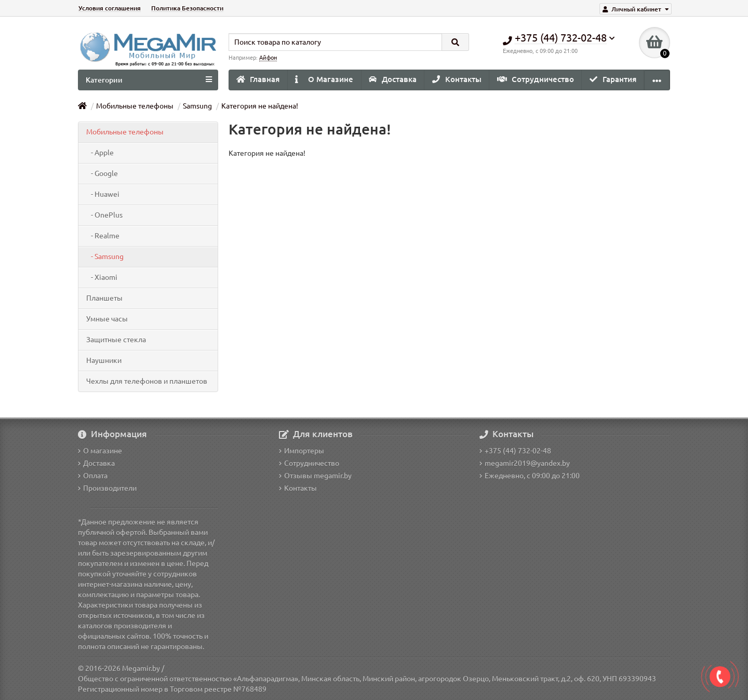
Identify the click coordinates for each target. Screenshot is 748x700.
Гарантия (613, 79)
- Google (102, 173)
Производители (107, 488)
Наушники (104, 360)
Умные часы (107, 319)
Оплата (93, 476)
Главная (258, 79)
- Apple (100, 153)
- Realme (103, 236)
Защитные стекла (116, 340)
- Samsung (105, 257)
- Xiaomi (102, 277)
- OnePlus (104, 215)
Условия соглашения (110, 8)
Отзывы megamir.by (315, 476)
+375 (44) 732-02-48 (515, 451)
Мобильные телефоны (135, 106)
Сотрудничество (536, 79)
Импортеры (302, 451)
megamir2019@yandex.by (525, 463)
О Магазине (324, 79)
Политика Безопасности (187, 8)
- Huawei (103, 194)
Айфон (268, 58)
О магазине (100, 451)
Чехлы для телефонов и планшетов (147, 381)
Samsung (197, 106)
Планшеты (104, 298)
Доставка (393, 79)
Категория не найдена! (260, 106)
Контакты (457, 79)
